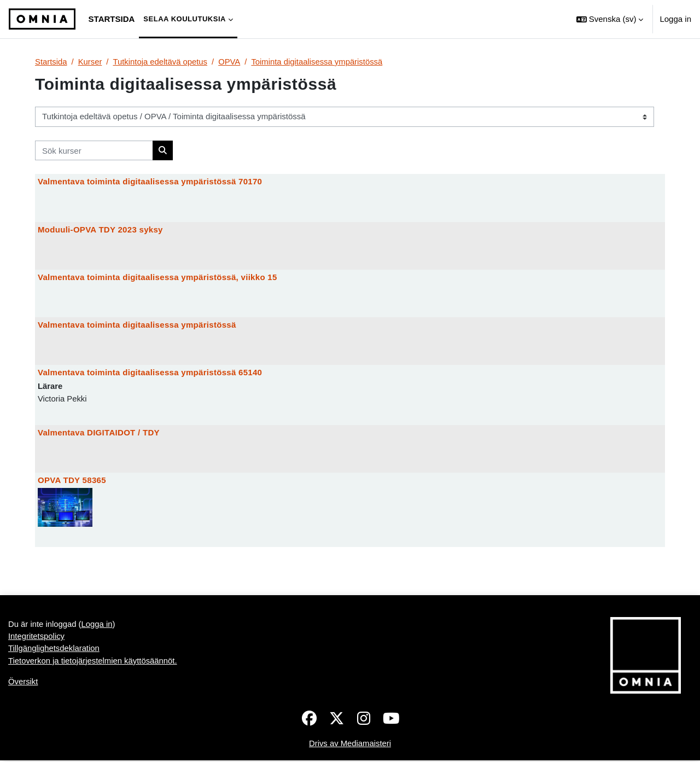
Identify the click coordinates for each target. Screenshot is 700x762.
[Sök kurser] (94, 151)
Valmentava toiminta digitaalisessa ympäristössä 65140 (150, 373)
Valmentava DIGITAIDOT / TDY (99, 434)
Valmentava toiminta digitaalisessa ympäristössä (137, 325)
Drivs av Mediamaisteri (350, 745)
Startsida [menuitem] (112, 19)
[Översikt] (42, 19)
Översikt (23, 684)
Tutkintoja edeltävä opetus (162, 62)
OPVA (231, 62)
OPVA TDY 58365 (72, 481)
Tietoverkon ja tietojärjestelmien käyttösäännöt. (94, 662)
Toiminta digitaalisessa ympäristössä (320, 62)
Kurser (90, 62)
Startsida (51, 62)
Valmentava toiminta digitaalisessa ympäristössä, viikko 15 (157, 278)
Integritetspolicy (37, 638)
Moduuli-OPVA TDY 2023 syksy (100, 229)
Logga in (675, 19)
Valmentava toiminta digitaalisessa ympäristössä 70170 (150, 182)
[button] (610, 19)
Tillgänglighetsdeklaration (54, 650)
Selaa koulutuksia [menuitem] (185, 19)
